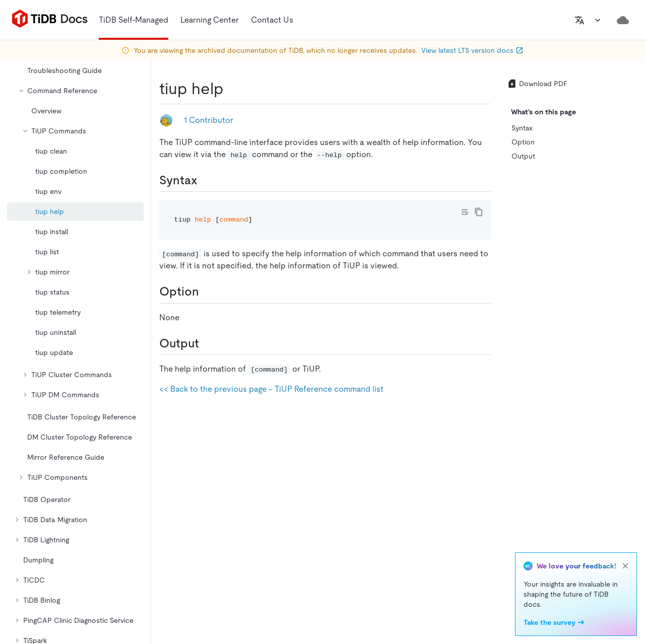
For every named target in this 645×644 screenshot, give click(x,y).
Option (523, 142)
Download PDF (537, 84)
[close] (625, 566)
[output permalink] (207, 343)
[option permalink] (207, 292)
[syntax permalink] (206, 180)
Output (523, 156)
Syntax (522, 128)
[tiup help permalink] (232, 89)
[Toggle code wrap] (465, 212)
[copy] (479, 212)
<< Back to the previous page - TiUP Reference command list (271, 389)
